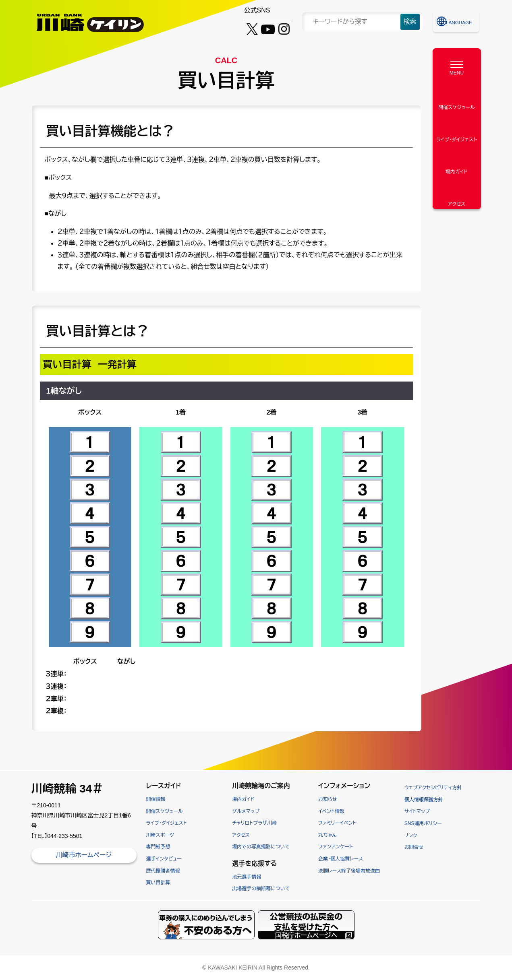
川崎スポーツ (160, 835)
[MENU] (457, 66)
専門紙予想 (158, 847)
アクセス (241, 835)
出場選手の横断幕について (261, 889)
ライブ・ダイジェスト (167, 823)
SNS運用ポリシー (423, 823)
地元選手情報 (247, 877)
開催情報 (156, 799)
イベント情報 (331, 811)
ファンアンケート (336, 847)
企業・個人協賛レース (341, 859)
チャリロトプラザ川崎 (254, 823)
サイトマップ (417, 811)
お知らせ (328, 799)
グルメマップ (246, 811)
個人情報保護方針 (424, 800)
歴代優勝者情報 (163, 871)
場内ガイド (243, 799)
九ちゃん (327, 835)
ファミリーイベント (337, 823)
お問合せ (414, 847)
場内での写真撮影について (261, 847)
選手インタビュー (164, 859)
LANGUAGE (460, 21)
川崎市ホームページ (84, 855)
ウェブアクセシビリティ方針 (433, 788)
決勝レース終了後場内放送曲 (349, 871)
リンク (411, 836)
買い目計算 (158, 883)
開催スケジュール (165, 811)
